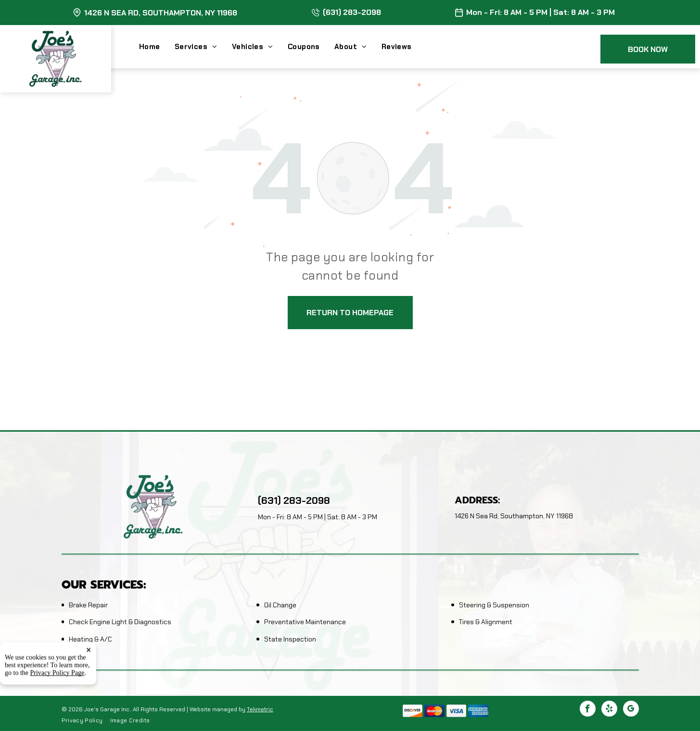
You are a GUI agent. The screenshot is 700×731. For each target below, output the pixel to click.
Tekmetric (260, 709)
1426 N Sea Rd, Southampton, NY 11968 (161, 13)
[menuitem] (157, 47)
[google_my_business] (631, 710)
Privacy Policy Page (57, 712)
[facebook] (588, 710)
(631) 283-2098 (352, 12)
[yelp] (609, 710)
